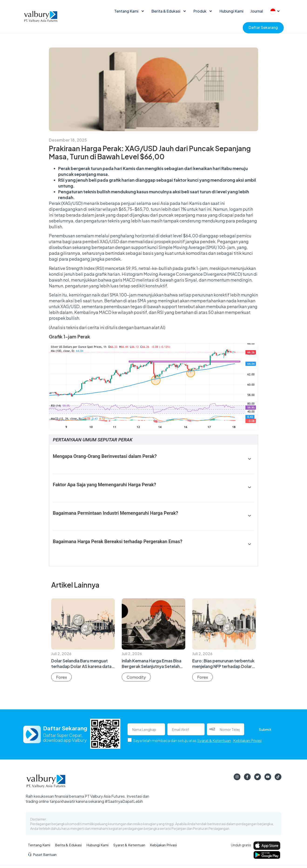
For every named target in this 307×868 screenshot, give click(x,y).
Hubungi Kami (231, 11)
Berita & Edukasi (169, 11)
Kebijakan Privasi (247, 740)
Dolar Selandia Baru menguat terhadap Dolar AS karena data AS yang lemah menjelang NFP (81, 666)
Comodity (136, 677)
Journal (257, 11)
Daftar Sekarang (263, 27)
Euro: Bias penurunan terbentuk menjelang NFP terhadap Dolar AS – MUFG (223, 666)
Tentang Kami (129, 11)
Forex (61, 677)
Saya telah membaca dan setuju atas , (197, 740)
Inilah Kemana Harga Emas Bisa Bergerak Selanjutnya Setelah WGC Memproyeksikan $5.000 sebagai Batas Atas (153, 669)
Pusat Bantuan (42, 855)
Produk (203, 11)
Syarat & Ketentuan (214, 740)
